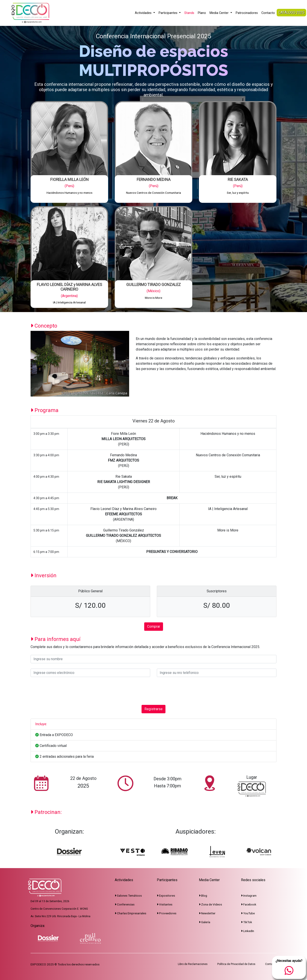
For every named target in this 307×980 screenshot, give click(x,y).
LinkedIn (248, 931)
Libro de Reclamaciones (193, 964)
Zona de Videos (210, 904)
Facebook (249, 904)
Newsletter (207, 913)
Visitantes (165, 904)
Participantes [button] (168, 13)
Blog (203, 896)
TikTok (247, 922)
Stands (189, 13)
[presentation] (64, 691)
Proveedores (167, 913)
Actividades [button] (144, 13)
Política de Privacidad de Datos (236, 964)
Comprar (154, 626)
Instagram (249, 896)
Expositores (166, 896)
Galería (205, 922)
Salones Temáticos (128, 896)
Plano (202, 13)
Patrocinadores (247, 13)
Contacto (268, 13)
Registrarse (153, 709)
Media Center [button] (220, 13)
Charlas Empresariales (130, 913)
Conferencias (125, 904)
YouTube (248, 913)
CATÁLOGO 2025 (291, 12)
